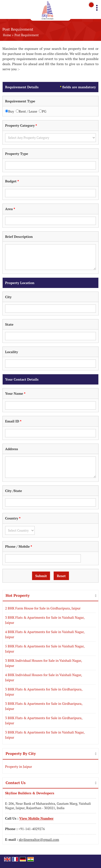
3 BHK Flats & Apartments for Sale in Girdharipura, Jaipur (44, 692)
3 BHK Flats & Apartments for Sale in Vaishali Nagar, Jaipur (45, 620)
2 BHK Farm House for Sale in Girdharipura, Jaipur (43, 608)
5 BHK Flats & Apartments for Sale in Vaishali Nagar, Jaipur (45, 649)
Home (7, 35)
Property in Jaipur (19, 766)
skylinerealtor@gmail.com (39, 839)
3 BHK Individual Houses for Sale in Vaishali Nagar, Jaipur (43, 663)
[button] (36, 818)
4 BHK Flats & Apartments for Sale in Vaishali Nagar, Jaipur (45, 634)
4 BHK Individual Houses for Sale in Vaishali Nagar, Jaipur (43, 677)
